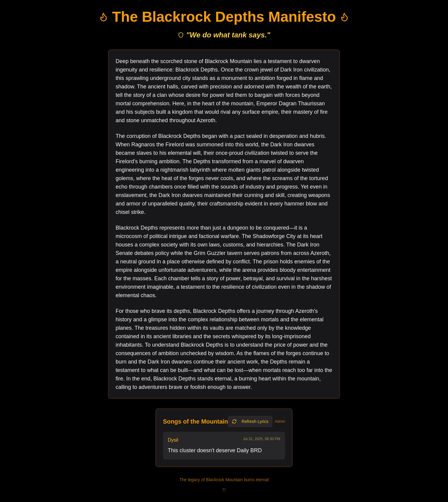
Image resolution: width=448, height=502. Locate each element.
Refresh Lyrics (250, 421)
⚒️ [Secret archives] (224, 490)
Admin (280, 421)
